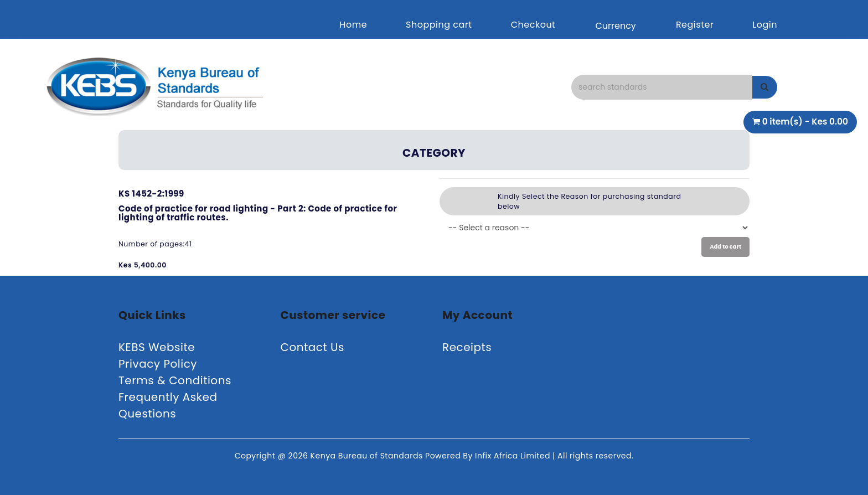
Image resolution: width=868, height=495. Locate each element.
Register (695, 25)
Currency (615, 26)
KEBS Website (157, 347)
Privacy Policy (158, 364)
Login (765, 25)
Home (353, 25)
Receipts (467, 347)
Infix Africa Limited (514, 456)
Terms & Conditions (175, 380)
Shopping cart (439, 25)
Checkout (533, 25)
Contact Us (313, 347)
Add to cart (725, 247)
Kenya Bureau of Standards (368, 456)
